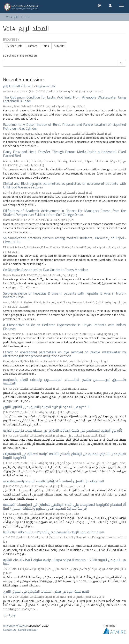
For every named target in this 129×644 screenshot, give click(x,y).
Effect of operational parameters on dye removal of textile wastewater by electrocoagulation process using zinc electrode (64, 354)
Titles (46, 46)
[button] (99, 5)
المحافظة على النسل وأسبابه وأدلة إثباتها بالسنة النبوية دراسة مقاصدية (54, 481)
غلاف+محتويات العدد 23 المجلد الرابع (30, 86)
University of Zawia (15, 626)
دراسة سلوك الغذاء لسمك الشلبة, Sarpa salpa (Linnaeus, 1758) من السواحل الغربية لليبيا (64, 562)
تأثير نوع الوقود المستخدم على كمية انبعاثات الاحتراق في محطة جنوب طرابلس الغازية (63, 430)
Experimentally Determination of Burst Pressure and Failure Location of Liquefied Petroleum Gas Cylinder (64, 126)
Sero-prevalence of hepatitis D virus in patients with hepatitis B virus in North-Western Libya (64, 295)
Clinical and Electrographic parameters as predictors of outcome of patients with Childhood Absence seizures (64, 185)
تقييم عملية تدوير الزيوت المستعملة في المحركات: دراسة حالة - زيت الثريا (54, 532)
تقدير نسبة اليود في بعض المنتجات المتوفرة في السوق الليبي (46, 591)
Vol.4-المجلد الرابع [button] (18, 17)
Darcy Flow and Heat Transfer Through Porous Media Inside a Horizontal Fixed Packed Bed (64, 154)
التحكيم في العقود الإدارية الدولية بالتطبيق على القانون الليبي (46, 407)
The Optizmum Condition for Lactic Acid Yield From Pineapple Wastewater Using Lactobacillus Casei (64, 99)
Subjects (59, 46)
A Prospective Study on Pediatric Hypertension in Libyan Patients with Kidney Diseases (64, 327)
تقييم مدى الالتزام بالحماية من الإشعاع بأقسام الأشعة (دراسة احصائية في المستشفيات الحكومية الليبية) (64, 456)
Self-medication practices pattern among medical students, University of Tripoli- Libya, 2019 (64, 240)
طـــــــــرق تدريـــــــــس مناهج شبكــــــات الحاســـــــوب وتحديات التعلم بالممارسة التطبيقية (64, 382)
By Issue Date (14, 46)
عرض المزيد (10, 615)
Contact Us (10, 630)
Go (122, 63)
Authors (32, 46)
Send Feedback (28, 630)
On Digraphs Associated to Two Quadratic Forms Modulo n (46, 270)
